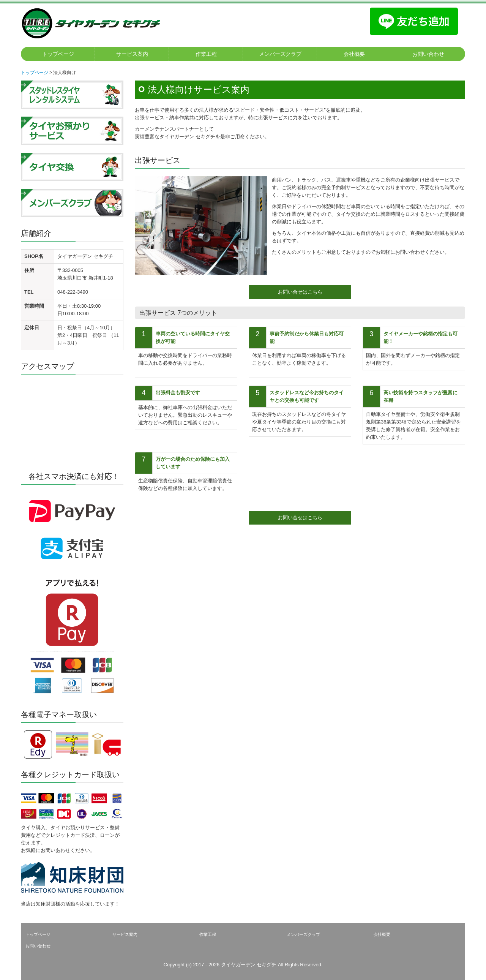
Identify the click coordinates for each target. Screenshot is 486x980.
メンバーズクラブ (280, 54)
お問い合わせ (428, 54)
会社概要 (354, 54)
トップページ (58, 54)
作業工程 (206, 54)
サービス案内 (132, 54)
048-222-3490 (73, 292)
